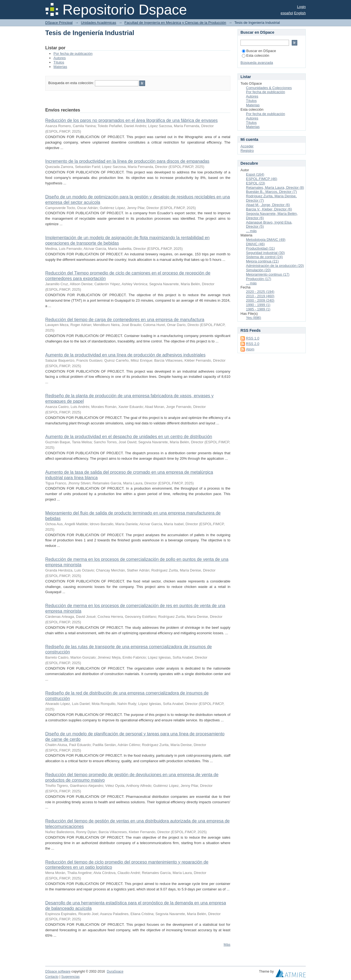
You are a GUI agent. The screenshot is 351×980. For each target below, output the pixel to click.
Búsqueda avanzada (257, 63)
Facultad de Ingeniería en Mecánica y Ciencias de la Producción (175, 23)
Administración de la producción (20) (275, 266)
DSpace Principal (59, 23)
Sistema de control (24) (264, 257)
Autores (60, 58)
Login (301, 7)
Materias (60, 67)
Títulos (59, 62)
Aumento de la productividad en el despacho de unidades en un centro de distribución (129, 437)
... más (251, 231)
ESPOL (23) (256, 183)
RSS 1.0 (253, 338)
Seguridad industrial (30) (265, 253)
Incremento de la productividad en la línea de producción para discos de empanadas (127, 161)
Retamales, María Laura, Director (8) (275, 188)
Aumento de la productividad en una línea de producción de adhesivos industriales (125, 355)
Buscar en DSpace (259, 51)
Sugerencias (70, 977)
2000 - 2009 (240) (260, 300)
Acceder (247, 146)
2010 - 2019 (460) (260, 296)
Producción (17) (259, 279)
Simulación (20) (258, 270)
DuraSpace (115, 972)
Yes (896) (254, 318)
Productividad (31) (261, 248)
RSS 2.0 (253, 344)
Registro (247, 151)
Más (227, 945)
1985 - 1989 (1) (258, 309)
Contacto (52, 977)
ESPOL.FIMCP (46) (262, 179)
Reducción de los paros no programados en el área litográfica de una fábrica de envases (131, 120)
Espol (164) (255, 174)
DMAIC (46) (255, 244)
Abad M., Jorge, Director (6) (268, 205)
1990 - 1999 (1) (258, 305)
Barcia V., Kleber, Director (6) (269, 209)
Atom (250, 349)
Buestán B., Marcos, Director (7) (271, 192)
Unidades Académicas (99, 23)
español (287, 13)
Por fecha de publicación (73, 54)
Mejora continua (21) (262, 261)
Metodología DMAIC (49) (266, 240)
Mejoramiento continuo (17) (268, 274)
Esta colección (256, 55)
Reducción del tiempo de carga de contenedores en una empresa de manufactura (125, 320)
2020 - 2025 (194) (260, 292)
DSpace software (58, 972)
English (300, 13)
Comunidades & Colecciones (269, 88)
